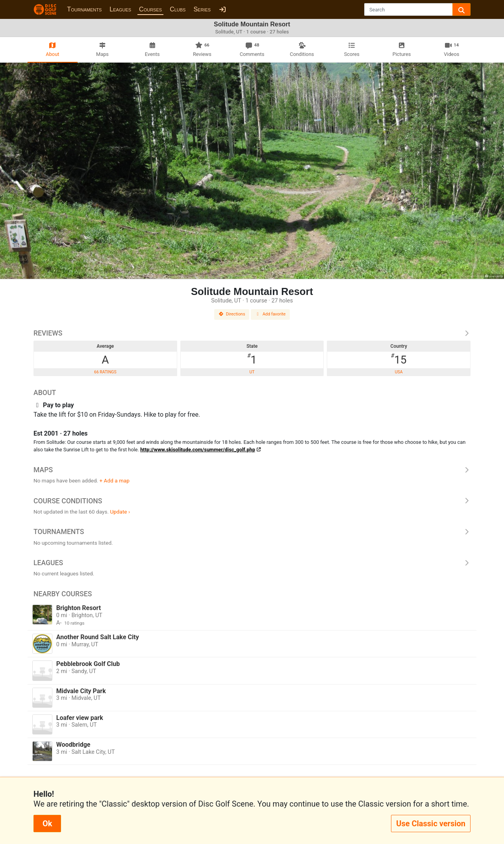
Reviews (252, 333)
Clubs (178, 9)
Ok (47, 824)
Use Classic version (431, 824)
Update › (120, 512)
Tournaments (84, 9)
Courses (150, 9)
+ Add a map (115, 480)
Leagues (120, 9)
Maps (252, 470)
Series (202, 9)
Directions (232, 314)
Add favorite (271, 314)
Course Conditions (252, 501)
